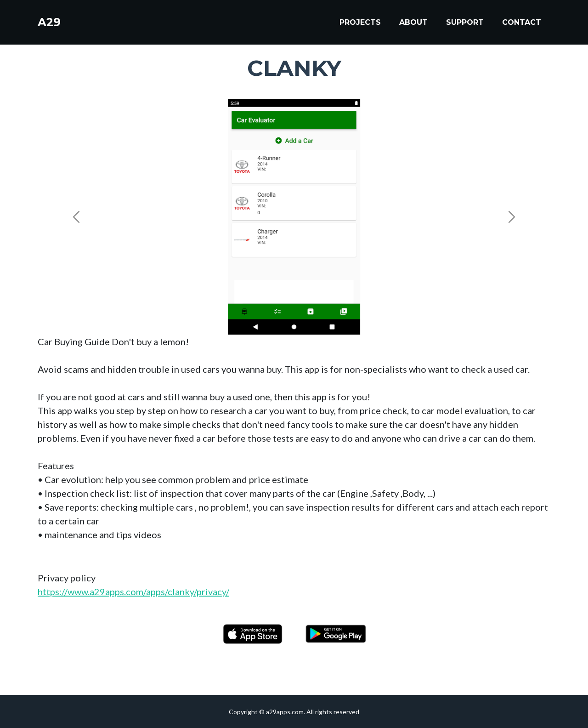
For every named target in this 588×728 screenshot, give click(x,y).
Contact (522, 24)
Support (465, 24)
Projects (360, 24)
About (413, 24)
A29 (51, 24)
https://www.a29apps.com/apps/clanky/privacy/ (133, 591)
